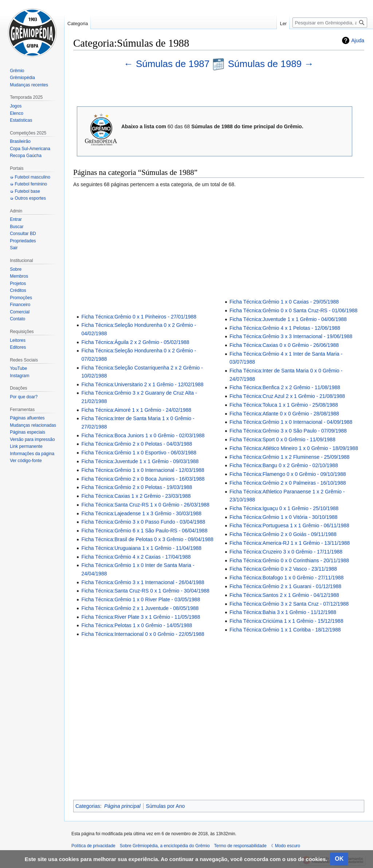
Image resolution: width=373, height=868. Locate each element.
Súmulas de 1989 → (271, 64)
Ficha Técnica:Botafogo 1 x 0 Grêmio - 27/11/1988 (286, 578)
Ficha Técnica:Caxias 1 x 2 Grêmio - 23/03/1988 (136, 496)
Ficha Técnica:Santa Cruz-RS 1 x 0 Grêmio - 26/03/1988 (145, 505)
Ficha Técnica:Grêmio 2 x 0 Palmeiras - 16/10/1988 (288, 483)
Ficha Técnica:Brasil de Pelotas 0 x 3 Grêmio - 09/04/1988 (147, 539)
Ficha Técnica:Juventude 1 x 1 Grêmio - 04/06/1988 (288, 319)
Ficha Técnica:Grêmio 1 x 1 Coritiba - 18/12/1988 (285, 630)
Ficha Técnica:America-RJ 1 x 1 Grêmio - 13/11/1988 (290, 543)
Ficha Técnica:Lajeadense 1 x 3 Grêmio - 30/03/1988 (141, 513)
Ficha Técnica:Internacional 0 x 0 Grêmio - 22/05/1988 (143, 634)
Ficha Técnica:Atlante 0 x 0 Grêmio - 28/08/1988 (284, 414)
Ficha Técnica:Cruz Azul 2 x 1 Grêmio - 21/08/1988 (287, 396)
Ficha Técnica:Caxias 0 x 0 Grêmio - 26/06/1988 (284, 345)
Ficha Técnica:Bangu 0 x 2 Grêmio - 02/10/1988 (284, 465)
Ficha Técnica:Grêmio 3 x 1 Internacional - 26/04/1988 (143, 582)
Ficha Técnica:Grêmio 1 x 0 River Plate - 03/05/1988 (141, 599)
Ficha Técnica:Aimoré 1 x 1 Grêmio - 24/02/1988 (136, 410)
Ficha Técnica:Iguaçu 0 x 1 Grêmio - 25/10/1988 (284, 508)
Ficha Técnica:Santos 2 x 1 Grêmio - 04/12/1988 (284, 595)
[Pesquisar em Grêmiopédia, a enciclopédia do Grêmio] (330, 23)
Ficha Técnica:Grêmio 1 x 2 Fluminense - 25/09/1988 (290, 457)
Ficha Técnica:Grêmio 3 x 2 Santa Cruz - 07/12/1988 (289, 604)
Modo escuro (288, 846)
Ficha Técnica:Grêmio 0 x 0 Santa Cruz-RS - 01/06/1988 (293, 310)
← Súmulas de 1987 (168, 64)
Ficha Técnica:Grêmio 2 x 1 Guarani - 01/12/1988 (285, 586)
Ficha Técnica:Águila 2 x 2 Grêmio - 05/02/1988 (135, 342)
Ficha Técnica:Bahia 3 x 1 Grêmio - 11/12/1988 (283, 612)
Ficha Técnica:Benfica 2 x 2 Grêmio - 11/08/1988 (285, 387)
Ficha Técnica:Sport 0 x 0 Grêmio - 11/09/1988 (282, 439)
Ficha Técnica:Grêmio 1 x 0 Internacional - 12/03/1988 (143, 470)
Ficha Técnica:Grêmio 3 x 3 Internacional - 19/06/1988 (291, 336)
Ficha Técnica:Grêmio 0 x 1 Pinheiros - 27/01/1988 (139, 317)
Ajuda (358, 40)
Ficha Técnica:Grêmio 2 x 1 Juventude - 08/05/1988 (140, 608)
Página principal (122, 806)
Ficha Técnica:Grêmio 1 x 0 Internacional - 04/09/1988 (291, 422)
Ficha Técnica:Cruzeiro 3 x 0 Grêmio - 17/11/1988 (286, 552)
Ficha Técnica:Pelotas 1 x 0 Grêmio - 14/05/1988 (137, 625)
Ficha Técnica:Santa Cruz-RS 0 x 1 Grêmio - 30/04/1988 (145, 591)
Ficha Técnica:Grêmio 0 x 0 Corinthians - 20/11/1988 (289, 560)
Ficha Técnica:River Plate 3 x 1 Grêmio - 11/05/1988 (141, 617)
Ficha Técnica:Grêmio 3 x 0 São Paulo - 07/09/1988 (288, 431)
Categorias (88, 806)
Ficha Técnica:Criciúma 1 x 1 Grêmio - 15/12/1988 (286, 621)
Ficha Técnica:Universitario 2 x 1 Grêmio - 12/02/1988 (142, 384)
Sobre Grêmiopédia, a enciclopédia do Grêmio (165, 846)
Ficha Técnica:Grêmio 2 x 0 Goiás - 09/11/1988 (283, 534)
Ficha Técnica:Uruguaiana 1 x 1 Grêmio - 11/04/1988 (141, 548)
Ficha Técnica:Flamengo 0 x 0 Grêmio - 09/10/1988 (288, 474)
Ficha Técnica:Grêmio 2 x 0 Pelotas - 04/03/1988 (137, 444)
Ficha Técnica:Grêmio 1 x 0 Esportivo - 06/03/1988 (139, 453)
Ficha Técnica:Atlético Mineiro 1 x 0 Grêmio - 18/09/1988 (294, 448)
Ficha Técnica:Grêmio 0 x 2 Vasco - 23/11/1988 (283, 569)
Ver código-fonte (26, 461)
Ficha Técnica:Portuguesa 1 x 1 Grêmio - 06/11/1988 (289, 525)
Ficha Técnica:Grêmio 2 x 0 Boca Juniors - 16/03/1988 (143, 479)
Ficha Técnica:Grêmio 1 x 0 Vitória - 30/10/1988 (284, 517)
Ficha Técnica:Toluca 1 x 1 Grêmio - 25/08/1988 (284, 405)
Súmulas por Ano (166, 806)
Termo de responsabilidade (240, 846)
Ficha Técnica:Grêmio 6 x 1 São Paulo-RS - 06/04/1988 (144, 531)
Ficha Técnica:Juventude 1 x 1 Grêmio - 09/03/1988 (140, 461)
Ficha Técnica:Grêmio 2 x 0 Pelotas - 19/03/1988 (137, 487)
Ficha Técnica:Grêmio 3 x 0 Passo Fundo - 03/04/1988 (143, 522)
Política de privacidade (93, 846)
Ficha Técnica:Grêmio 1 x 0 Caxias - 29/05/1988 (284, 302)
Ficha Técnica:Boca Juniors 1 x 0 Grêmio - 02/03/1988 (143, 435)
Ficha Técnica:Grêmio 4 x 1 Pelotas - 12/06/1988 (285, 328)
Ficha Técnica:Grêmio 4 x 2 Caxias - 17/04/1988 (136, 557)
